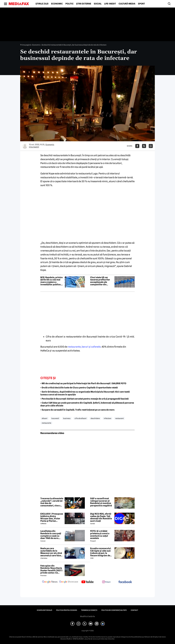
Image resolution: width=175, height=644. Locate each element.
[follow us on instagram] (106, 582)
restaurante (46, 423)
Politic (69, 4)
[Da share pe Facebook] (137, 146)
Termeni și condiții (89, 610)
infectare (107, 418)
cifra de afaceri (81, 418)
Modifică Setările (87, 616)
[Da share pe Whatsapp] (151, 146)
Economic (57, 4)
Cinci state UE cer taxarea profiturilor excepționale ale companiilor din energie (100, 281)
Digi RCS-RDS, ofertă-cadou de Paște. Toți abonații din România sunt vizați (101, 517)
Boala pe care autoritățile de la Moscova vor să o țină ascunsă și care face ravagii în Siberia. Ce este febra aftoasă (51, 552)
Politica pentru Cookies (67, 610)
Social (98, 4)
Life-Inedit (110, 4)
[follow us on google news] (50, 582)
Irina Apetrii (34, 147)
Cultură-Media (127, 4)
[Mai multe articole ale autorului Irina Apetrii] (25, 146)
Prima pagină (26, 45)
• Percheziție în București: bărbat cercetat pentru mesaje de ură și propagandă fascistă (84, 399)
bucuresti (55, 418)
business (67, 418)
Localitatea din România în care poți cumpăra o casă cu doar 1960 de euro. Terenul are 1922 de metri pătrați (51, 535)
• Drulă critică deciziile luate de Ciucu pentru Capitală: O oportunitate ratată (79, 388)
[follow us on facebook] (125, 582)
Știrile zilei (42, 4)
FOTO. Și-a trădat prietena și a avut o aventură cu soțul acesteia (100, 535)
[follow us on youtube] (87, 582)
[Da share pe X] (144, 146)
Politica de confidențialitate (114, 610)
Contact (134, 610)
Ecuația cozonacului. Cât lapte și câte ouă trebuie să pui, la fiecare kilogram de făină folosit (101, 552)
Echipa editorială (44, 610)
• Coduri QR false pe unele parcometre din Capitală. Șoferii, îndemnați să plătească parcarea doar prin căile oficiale (87, 404)
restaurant (119, 418)
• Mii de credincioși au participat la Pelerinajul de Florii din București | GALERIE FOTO (83, 383)
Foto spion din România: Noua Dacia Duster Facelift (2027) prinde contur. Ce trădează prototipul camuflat (51, 569)
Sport (141, 4)
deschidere (95, 418)
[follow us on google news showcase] (69, 582)
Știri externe (84, 4)
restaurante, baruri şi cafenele (84, 347)
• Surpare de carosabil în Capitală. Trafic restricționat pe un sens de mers (77, 410)
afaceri (45, 418)
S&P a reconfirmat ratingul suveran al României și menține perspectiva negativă (101, 502)
